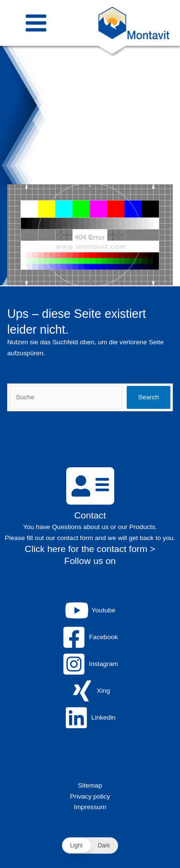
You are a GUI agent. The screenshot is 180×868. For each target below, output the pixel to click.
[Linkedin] (90, 718)
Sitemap (90, 785)
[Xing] (90, 691)
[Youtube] (90, 610)
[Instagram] (90, 664)
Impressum (90, 807)
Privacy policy (90, 796)
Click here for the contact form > (90, 549)
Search (149, 397)
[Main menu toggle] (36, 23)
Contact (90, 515)
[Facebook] (90, 637)
